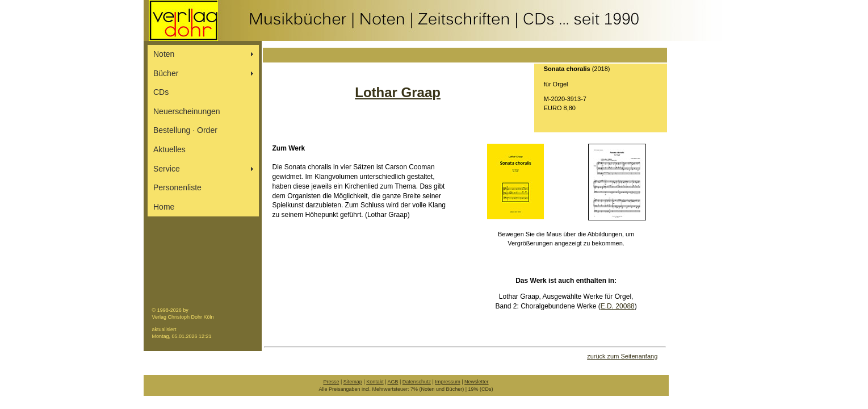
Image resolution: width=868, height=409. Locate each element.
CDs (161, 92)
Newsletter (477, 382)
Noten (164, 54)
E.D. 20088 (618, 306)
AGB (393, 382)
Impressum (448, 382)
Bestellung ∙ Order (185, 130)
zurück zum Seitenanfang (622, 356)
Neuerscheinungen (187, 111)
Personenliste (177, 187)
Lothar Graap (398, 92)
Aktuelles (169, 149)
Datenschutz (417, 382)
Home (164, 207)
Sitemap (353, 382)
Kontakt (375, 382)
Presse (331, 382)
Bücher (166, 73)
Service (167, 169)
